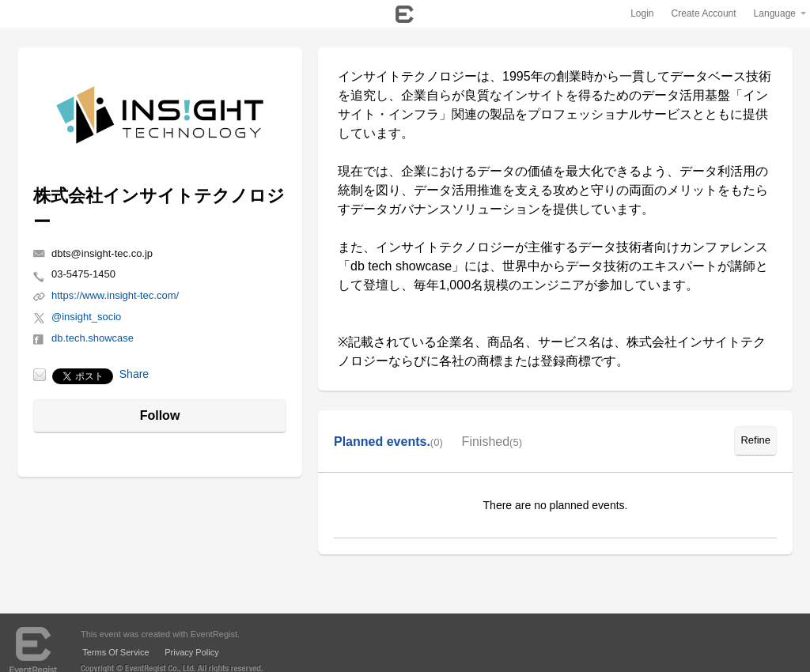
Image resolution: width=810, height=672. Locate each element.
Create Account (704, 13)
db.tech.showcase (93, 338)
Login (642, 13)
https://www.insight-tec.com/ (115, 295)
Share (134, 374)
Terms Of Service (115, 652)
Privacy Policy (191, 652)
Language (775, 13)
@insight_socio (86, 317)
